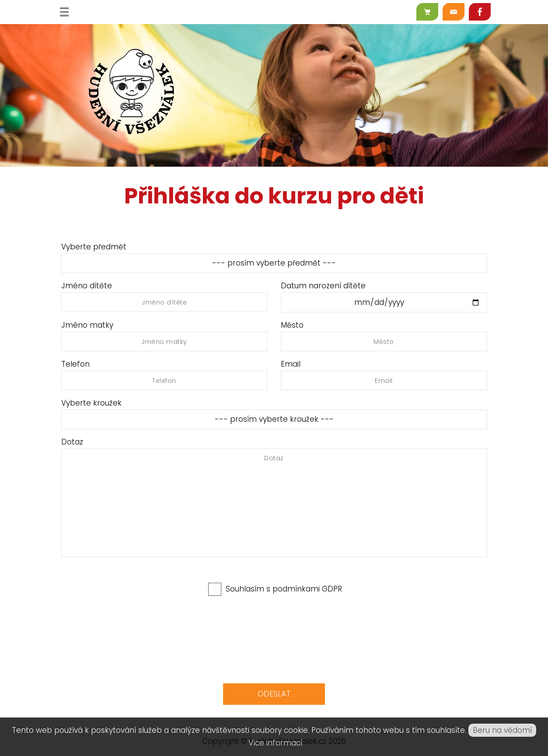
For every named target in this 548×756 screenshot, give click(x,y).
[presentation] (274, 638)
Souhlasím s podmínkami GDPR (284, 589)
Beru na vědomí (502, 730)
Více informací (275, 743)
